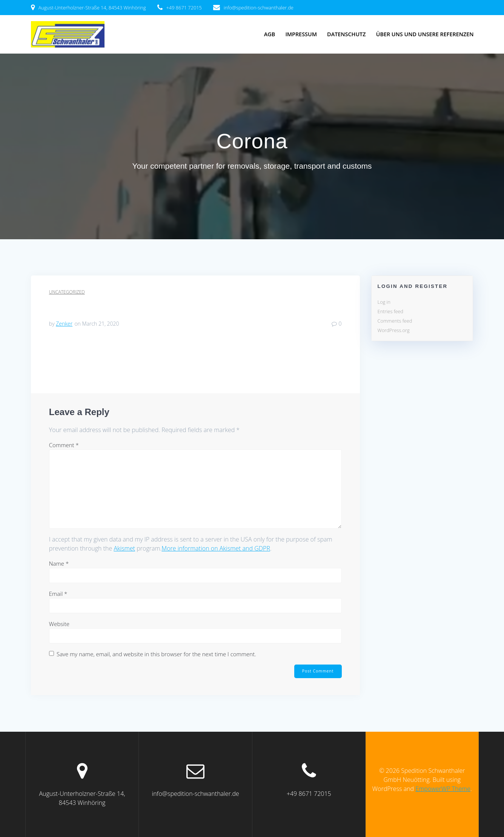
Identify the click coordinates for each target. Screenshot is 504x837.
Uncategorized (67, 292)
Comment (64, 445)
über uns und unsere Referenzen (425, 34)
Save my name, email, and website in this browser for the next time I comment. (156, 654)
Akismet (124, 548)
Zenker (64, 324)
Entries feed (391, 311)
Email (58, 594)
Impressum (301, 34)
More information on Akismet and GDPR (216, 548)
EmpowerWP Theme (443, 789)
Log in (384, 302)
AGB (270, 34)
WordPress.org (394, 330)
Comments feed (395, 321)
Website (59, 624)
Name (59, 563)
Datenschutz (346, 34)
